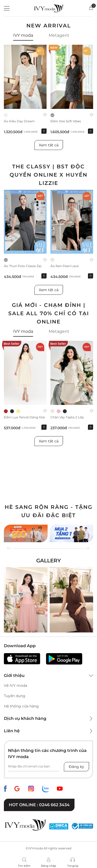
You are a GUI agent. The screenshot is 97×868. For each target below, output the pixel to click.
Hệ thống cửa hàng (21, 706)
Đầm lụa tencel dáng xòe (24, 417)
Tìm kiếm (24, 866)
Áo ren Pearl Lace (65, 266)
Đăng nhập (49, 866)
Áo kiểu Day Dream (19, 121)
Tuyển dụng (15, 696)
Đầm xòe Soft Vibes (66, 121)
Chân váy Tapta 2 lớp (67, 417)
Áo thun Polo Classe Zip (23, 266)
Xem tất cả (49, 145)
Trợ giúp (73, 866)
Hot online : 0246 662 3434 (39, 805)
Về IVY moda (16, 685)
